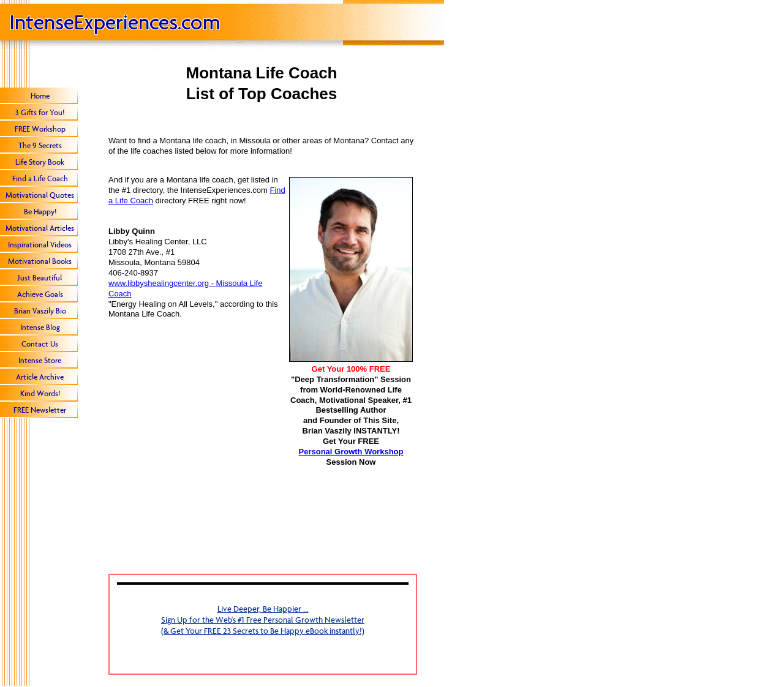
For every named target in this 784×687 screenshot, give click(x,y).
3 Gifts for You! (40, 112)
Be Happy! (40, 212)
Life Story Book (40, 162)
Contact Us (40, 344)
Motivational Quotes (40, 195)
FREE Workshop (40, 129)
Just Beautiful (40, 278)
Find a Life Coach (40, 178)
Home (40, 96)
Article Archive (40, 377)
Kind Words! (40, 393)
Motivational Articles (40, 228)
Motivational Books (40, 261)
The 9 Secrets (40, 145)
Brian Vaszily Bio (40, 311)
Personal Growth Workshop (351, 452)
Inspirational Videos (40, 245)
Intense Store (40, 360)
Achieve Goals (40, 294)
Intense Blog (40, 327)
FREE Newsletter (40, 410)
